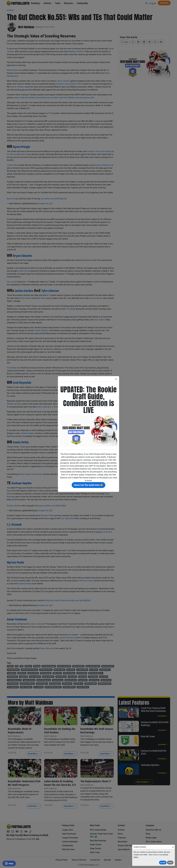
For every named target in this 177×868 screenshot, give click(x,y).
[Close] (173, 847)
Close (170, 863)
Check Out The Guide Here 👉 (88, 485)
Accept (163, 863)
